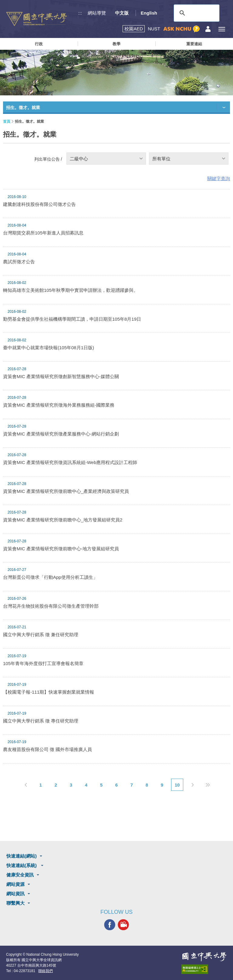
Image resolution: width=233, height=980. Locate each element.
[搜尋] (196, 13)
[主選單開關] (222, 29)
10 (177, 785)
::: (80, 13)
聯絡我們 (46, 971)
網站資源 (15, 884)
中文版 (122, 13)
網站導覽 (97, 13)
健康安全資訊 (20, 875)
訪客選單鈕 (208, 29)
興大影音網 (123, 925)
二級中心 (79, 159)
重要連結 (194, 44)
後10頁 (208, 785)
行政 (39, 44)
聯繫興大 (15, 903)
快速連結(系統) (22, 865)
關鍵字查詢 (219, 178)
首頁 (7, 121)
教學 (116, 44)
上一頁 (25, 785)
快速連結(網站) (22, 856)
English (149, 13)
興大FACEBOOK (110, 925)
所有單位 (161, 159)
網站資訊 (15, 894)
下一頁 (192, 785)
